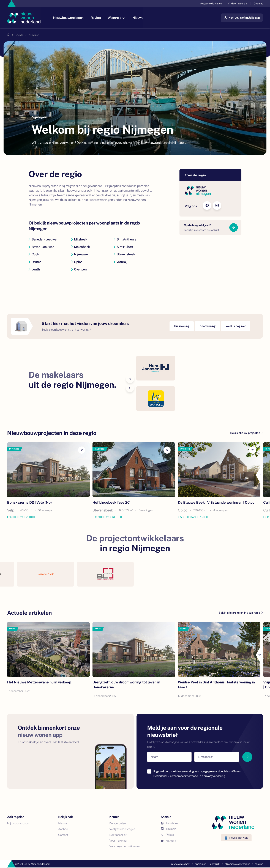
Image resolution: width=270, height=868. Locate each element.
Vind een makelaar (238, 4)
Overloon (79, 269)
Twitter (167, 835)
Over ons (258, 4)
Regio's (97, 18)
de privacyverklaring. (213, 776)
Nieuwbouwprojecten (70, 18)
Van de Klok (46, 574)
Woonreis (118, 18)
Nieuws (140, 18)
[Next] (259, 475)
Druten (35, 262)
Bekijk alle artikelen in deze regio (241, 613)
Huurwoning (182, 326)
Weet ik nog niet (236, 326)
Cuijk (34, 254)
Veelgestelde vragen (211, 4)
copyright (215, 864)
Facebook (169, 823)
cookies (259, 864)
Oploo (77, 262)
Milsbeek (79, 239)
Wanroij (120, 262)
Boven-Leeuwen (41, 247)
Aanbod (63, 829)
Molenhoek (81, 247)
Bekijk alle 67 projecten (246, 433)
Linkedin (169, 829)
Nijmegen (80, 254)
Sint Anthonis (125, 239)
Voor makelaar (118, 841)
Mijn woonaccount (18, 823)
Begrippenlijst (118, 835)
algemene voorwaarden (238, 864)
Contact (63, 835)
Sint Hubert (123, 247)
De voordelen (118, 823)
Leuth (34, 269)
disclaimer (200, 864)
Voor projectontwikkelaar (125, 846)
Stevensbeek (124, 254)
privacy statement (181, 864)
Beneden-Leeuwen (43, 239)
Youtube (168, 841)
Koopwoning (207, 326)
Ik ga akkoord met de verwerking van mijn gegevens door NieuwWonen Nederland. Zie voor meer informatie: (197, 774)
